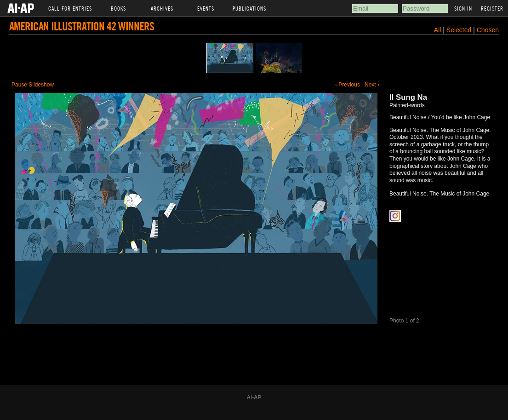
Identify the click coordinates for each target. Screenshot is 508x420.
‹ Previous (348, 85)
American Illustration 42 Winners (82, 26)
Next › (372, 85)
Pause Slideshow (33, 85)
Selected (460, 30)
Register (492, 8)
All (438, 30)
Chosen (488, 30)
